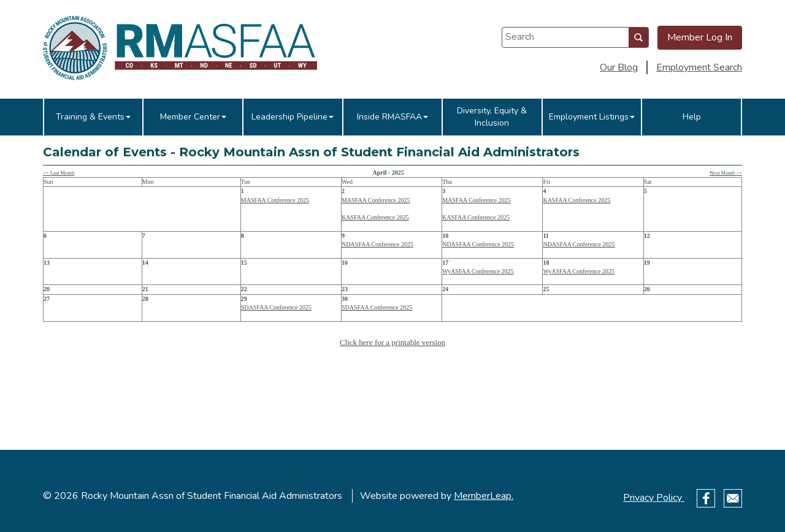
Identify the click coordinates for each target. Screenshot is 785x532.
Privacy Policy (654, 498)
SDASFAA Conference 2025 (276, 307)
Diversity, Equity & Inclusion (492, 117)
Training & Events (93, 117)
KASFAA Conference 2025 (375, 217)
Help (692, 117)
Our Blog (619, 67)
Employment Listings (592, 117)
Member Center (193, 117)
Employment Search (699, 67)
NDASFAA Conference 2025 (377, 244)
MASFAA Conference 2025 (275, 200)
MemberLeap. (484, 496)
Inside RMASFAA (392, 117)
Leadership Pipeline (293, 117)
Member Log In (700, 37)
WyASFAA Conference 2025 (478, 271)
